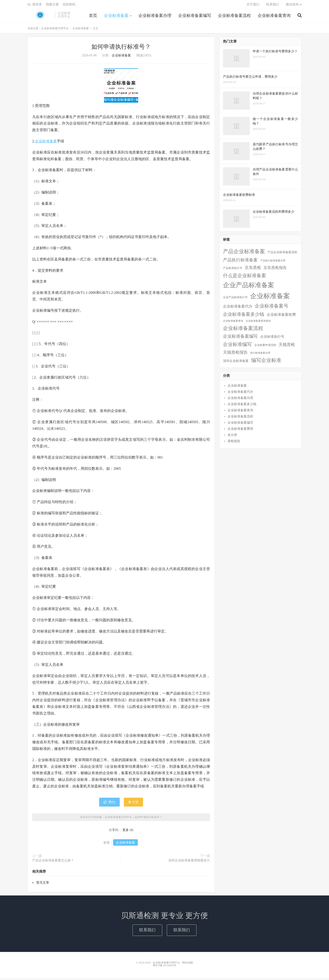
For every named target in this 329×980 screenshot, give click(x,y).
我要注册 (52, 6)
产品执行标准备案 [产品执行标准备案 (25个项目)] (240, 262)
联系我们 (273, 6)
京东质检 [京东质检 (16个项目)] (253, 269)
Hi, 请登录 (35, 6)
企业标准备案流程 (234, 17)
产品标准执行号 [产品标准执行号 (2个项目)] (233, 270)
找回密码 (69, 6)
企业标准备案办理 (155, 17)
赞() (109, 804)
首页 (93, 17)
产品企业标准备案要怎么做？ (53, 862)
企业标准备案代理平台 (40, 16)
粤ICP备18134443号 (165, 967)
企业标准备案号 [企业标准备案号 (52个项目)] (272, 308)
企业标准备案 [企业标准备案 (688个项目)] (270, 298)
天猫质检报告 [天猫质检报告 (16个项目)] (235, 354)
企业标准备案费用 (240, 431)
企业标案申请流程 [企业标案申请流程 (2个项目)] (265, 347)
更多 (126, 832)
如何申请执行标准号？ (121, 49)
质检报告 (234, 443)
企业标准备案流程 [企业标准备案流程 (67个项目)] (243, 330)
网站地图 (188, 964)
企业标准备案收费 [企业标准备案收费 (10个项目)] (281, 316)
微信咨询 (292, 6)
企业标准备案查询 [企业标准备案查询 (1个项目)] (233, 323)
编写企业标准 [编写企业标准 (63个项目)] (266, 362)
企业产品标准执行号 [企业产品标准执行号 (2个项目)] (235, 299)
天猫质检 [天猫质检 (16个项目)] (287, 346)
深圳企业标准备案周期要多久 (189, 862)
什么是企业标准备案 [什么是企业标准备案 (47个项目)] (245, 277)
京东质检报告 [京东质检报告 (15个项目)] (275, 269)
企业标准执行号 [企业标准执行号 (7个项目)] (272, 338)
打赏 (134, 804)
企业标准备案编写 (195, 17)
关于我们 (253, 6)
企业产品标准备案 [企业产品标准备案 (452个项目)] (249, 287)
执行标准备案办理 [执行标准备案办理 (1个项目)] (260, 355)
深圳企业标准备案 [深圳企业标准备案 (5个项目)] (236, 363)
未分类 (232, 437)
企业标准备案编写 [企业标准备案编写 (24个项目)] (240, 338)
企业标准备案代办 (240, 394)
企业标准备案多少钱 (242, 406)
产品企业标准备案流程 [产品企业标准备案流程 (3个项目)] (282, 254)
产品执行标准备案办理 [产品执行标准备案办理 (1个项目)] (273, 262)
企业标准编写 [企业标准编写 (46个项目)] (237, 346)
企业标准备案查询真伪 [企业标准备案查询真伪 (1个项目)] (258, 323)
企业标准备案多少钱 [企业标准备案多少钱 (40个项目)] (244, 316)
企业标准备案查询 (274, 17)
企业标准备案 (116, 17)
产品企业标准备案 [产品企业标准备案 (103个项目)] (244, 253)
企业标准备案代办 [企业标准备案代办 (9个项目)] (238, 308)
